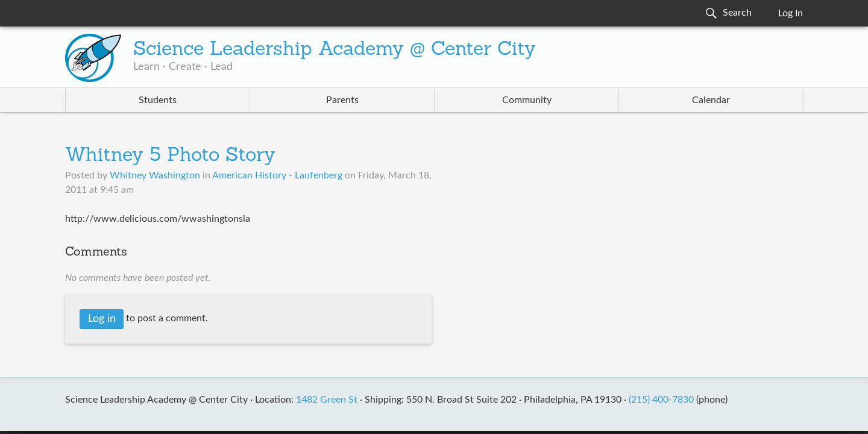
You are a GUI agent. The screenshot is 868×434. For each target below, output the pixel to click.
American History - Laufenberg (277, 175)
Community (527, 100)
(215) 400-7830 (661, 400)
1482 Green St (327, 400)
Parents (342, 100)
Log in (102, 319)
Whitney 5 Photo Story (170, 156)
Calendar (711, 100)
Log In (791, 13)
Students (158, 100)
